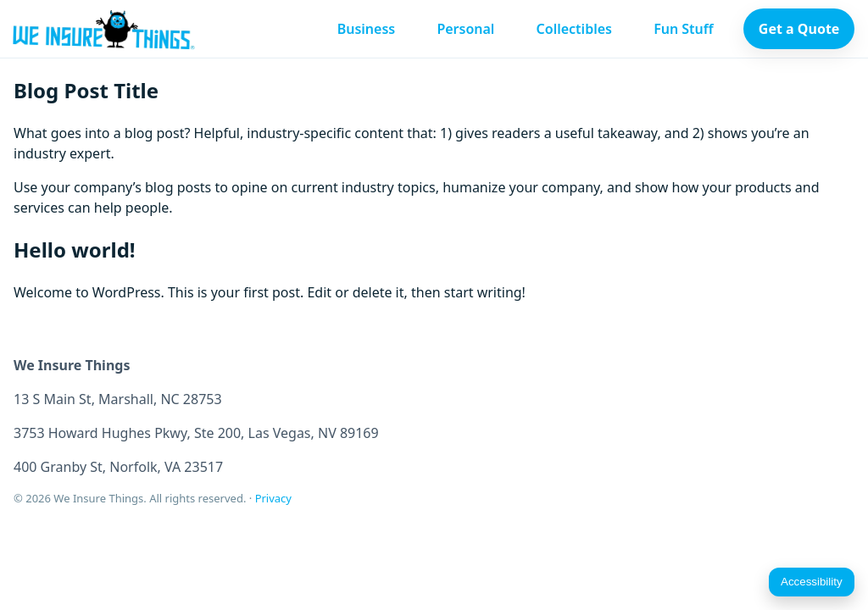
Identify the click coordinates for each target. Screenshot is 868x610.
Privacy (273, 498)
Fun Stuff (684, 29)
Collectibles (574, 29)
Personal (465, 29)
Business (367, 29)
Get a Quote (799, 29)
